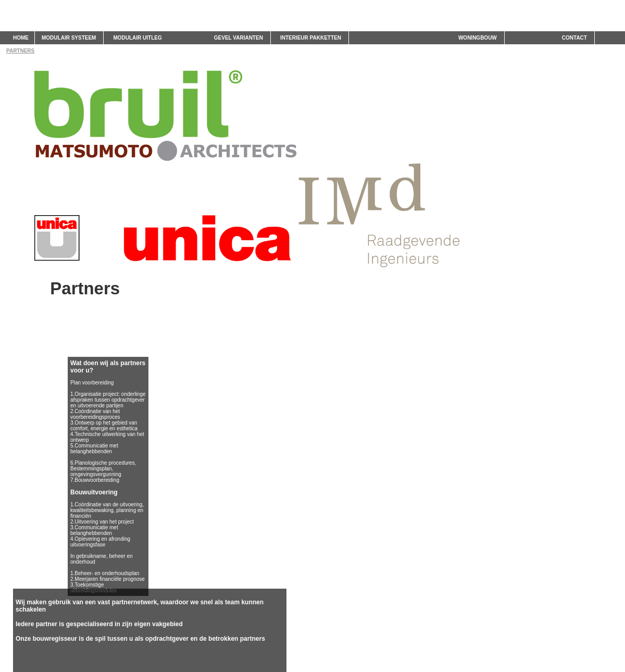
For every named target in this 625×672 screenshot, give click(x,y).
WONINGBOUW (478, 38)
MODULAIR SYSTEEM (69, 38)
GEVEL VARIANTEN (239, 38)
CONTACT (574, 38)
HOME (21, 38)
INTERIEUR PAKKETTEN (311, 38)
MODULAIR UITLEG (137, 38)
